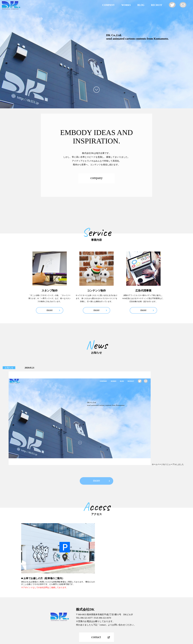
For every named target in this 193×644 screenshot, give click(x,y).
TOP (96, 629)
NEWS (103, 615)
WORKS (126, 5)
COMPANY (108, 5)
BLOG (141, 5)
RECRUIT (157, 5)
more (50, 310)
